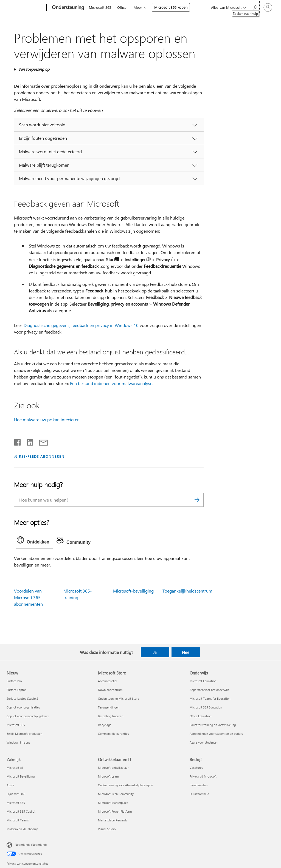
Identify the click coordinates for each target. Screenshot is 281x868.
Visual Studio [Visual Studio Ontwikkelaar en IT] (107, 829)
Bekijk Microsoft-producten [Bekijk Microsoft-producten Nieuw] (24, 734)
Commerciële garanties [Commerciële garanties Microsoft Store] (113, 734)
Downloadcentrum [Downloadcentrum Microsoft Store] (110, 690)
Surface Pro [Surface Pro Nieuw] (14, 681)
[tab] (34, 541)
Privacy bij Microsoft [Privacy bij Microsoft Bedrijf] (203, 776)
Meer (138, 7)
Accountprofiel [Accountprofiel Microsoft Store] (108, 681)
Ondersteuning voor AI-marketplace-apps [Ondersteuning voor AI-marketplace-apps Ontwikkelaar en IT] (125, 785)
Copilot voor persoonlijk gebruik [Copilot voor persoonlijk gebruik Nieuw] (28, 716)
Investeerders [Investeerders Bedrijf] (199, 785)
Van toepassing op (34, 69)
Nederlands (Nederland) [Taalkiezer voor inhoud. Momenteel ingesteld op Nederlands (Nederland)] (31, 845)
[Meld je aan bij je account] (268, 7)
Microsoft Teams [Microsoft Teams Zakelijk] (18, 820)
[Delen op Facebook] (18, 441)
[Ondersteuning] (68, 8)
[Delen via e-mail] (41, 441)
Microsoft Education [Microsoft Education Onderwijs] (203, 681)
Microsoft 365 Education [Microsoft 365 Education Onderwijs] (206, 707)
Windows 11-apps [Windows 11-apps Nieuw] (18, 742)
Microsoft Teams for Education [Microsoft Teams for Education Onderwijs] (210, 698)
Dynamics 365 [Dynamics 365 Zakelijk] (16, 794)
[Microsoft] (25, 8)
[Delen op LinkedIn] (28, 441)
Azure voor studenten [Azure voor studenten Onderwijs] (204, 742)
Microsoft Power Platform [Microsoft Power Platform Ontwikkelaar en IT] (115, 811)
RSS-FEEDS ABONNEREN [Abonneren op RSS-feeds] (42, 456)
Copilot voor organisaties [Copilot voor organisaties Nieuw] (23, 707)
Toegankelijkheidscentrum (187, 591)
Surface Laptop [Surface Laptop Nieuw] (16, 690)
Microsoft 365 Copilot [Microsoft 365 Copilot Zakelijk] (21, 811)
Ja (155, 652)
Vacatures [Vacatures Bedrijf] (196, 768)
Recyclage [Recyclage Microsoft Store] (105, 725)
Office (122, 7)
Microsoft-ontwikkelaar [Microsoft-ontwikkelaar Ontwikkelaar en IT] (113, 768)
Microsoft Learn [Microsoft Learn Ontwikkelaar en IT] (108, 776)
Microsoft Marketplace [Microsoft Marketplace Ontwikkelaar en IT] (113, 803)
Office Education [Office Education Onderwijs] (200, 716)
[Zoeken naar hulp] (255, 7)
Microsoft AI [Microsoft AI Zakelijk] (15, 768)
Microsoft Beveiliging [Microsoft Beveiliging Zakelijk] (21, 776)
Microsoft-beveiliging (133, 591)
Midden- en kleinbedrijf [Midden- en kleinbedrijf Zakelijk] (22, 829)
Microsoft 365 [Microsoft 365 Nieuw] (16, 725)
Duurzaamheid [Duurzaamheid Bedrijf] (199, 794)
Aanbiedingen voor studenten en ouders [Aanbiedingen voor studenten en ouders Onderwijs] (216, 734)
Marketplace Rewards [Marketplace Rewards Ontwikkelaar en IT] (113, 820)
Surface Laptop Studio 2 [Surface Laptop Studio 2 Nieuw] (22, 698)
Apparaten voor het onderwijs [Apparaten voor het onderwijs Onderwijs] (209, 690)
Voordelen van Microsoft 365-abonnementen (28, 597)
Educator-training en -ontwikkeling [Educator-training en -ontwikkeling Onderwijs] (213, 725)
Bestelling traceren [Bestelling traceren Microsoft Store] (111, 716)
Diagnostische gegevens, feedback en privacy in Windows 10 (81, 325)
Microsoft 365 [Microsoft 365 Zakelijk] (16, 803)
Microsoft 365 (100, 7)
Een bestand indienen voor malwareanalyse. (112, 383)
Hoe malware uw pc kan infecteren (47, 419)
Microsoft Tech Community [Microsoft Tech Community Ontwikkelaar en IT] (116, 794)
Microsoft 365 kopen (171, 7)
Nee (186, 652)
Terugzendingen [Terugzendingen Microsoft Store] (109, 707)
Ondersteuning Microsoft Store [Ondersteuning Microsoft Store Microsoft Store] (119, 698)
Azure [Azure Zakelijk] (10, 785)
